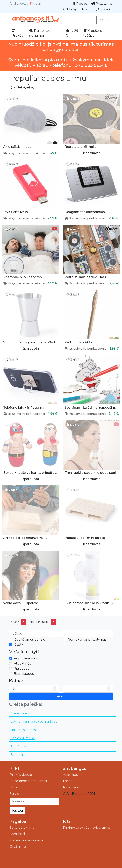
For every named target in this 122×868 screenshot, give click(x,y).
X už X (15, 622)
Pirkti (15, 768)
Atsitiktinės (22, 663)
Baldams (17, 755)
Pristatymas (102, 4)
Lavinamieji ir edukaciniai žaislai (34, 722)
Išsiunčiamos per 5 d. (30, 640)
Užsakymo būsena (78, 9)
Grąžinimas (18, 847)
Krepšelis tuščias (92, 33)
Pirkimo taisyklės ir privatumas (87, 828)
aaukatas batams (24, 730)
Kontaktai (17, 834)
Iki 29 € (72, 33)
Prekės (17, 33)
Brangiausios (24, 674)
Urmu (14, 787)
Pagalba (80, 4)
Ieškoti (104, 20)
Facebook (71, 781)
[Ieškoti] (34, 801)
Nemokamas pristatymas (87, 640)
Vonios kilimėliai (23, 738)
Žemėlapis (18, 746)
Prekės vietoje (21, 775)
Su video (16, 794)
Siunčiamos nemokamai (28, 781)
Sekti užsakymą (22, 828)
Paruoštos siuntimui (40, 33)
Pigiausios (21, 669)
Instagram (71, 787)
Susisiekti (104, 9)
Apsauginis (19, 713)
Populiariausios (39, 622)
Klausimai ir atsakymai (27, 840)
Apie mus (70, 775)
